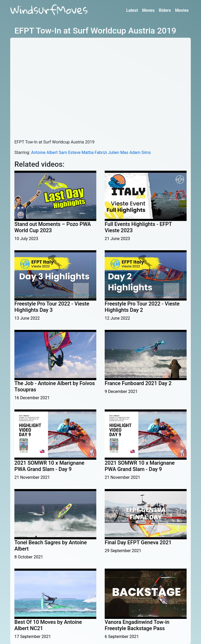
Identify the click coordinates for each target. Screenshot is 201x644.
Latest (132, 10)
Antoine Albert (44, 152)
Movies (182, 10)
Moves (148, 10)
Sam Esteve (69, 152)
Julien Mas (118, 152)
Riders (165, 10)
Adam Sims (140, 152)
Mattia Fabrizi (94, 152)
